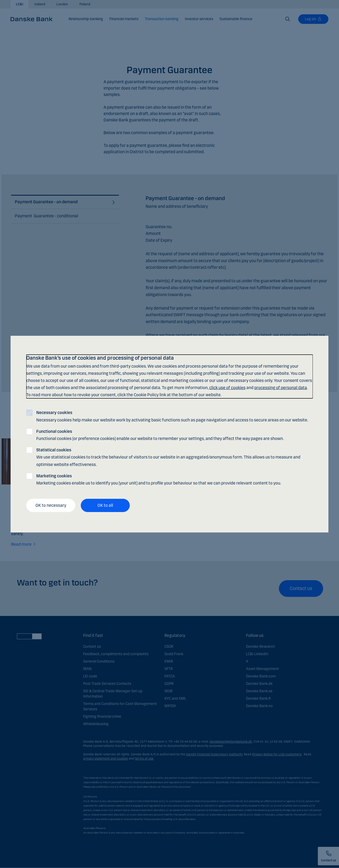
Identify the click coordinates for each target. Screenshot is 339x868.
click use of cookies (227, 388)
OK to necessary (51, 505)
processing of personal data (281, 388)
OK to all (105, 505)
